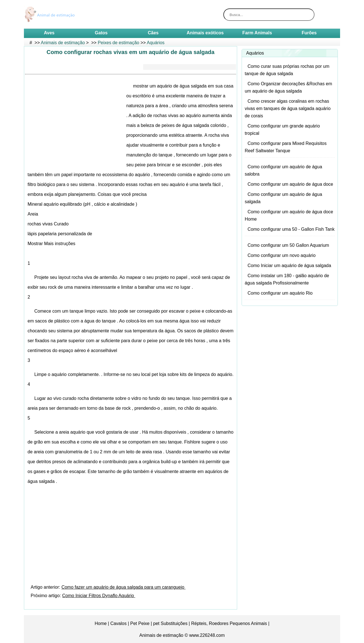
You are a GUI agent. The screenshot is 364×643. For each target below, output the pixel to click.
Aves (49, 33)
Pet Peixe (140, 623)
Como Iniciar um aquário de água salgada (289, 266)
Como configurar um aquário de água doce (290, 184)
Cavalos (118, 623)
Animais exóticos (205, 33)
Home (101, 623)
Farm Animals (257, 33)
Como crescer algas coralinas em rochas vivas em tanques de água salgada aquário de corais (288, 108)
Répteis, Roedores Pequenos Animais (229, 623)
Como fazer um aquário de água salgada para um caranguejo (123, 587)
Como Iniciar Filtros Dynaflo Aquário (99, 596)
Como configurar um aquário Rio (280, 293)
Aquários (156, 43)
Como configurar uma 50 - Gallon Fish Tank (291, 229)
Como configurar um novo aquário (282, 255)
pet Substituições (170, 623)
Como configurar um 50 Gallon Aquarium (288, 245)
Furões (309, 33)
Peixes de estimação (118, 43)
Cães (153, 33)
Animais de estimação (63, 43)
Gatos (101, 33)
